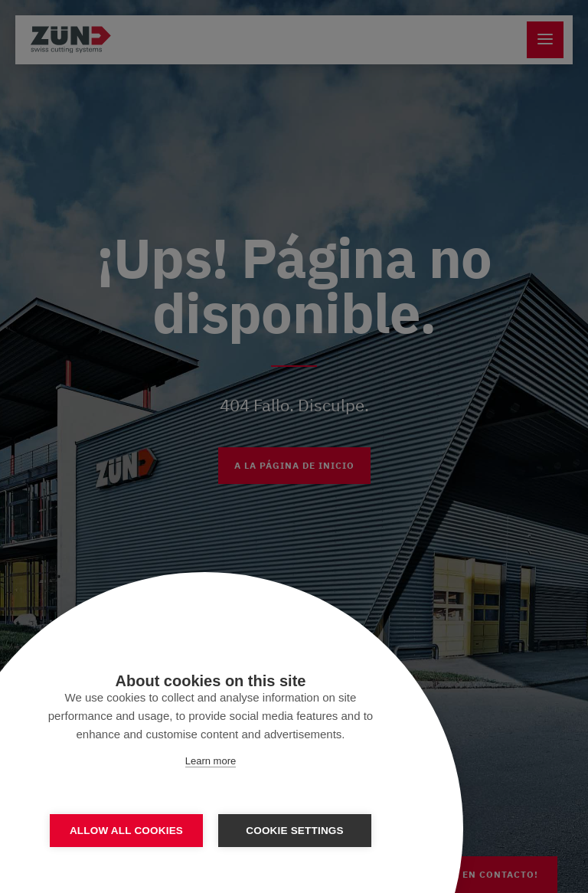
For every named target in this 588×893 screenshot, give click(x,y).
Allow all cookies (126, 831)
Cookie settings (295, 831)
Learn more (211, 761)
